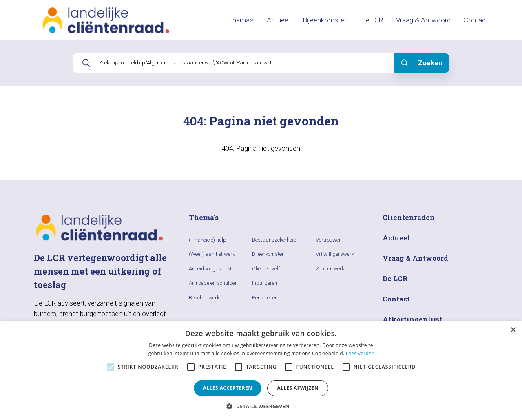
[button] (261, 406)
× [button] (513, 330)
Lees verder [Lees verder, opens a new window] (360, 353)
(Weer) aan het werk (212, 254)
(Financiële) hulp (208, 240)
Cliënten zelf (266, 269)
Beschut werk (204, 298)
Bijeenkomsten (325, 20)
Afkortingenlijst (412, 319)
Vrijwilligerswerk (335, 254)
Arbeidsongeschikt (210, 269)
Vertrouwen (329, 240)
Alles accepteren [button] (228, 388)
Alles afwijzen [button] (298, 388)
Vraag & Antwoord (423, 20)
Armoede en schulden (213, 283)
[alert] (261, 371)
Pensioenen (265, 298)
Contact (476, 20)
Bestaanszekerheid (274, 240)
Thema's (241, 20)
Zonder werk (330, 269)
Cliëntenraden (409, 217)
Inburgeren (265, 283)
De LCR (372, 20)
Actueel (278, 20)
